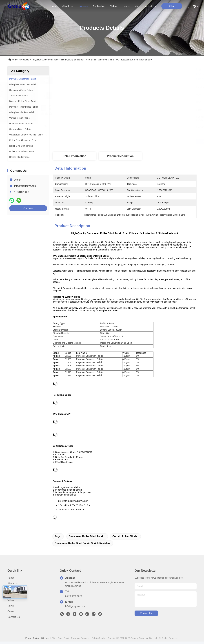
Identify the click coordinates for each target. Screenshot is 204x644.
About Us (13, 583)
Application (13, 595)
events (126, 6)
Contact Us (14, 617)
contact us (150, 6)
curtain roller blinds (125, 536)
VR (136, 6)
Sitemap (45, 638)
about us (67, 6)
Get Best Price (155, 142)
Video (11, 600)
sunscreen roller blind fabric (87, 536)
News (11, 606)
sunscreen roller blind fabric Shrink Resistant (83, 543)
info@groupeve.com (25, 186)
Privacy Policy (32, 638)
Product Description (120, 156)
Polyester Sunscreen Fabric (45, 60)
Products (25, 60)
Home (54, 6)
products (83, 6)
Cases (11, 611)
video (113, 6)
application (99, 6)
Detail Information (74, 156)
